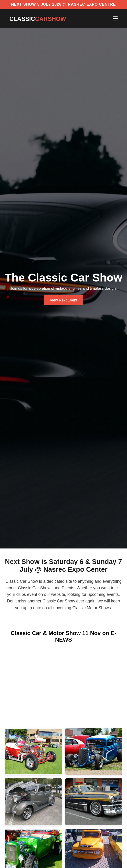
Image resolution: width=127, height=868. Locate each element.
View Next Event (63, 300)
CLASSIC (38, 19)
